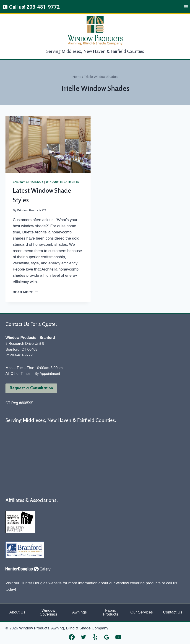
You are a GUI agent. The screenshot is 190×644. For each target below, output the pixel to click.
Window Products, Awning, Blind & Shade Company (64, 628)
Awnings (79, 612)
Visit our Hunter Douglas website (34, 583)
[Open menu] (186, 7)
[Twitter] (83, 637)
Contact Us (173, 612)
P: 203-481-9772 (19, 355)
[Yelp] (95, 637)
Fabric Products (111, 612)
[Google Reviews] (107, 637)
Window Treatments (63, 182)
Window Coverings (48, 612)
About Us (17, 612)
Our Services (142, 612)
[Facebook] (72, 637)
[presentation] (48, 144)
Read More (25, 292)
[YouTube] (118, 637)
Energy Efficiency (28, 182)
